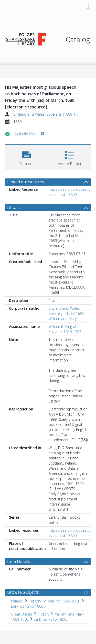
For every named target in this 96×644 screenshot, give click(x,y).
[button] (26, 157)
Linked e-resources (26, 182)
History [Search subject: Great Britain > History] (44, 614)
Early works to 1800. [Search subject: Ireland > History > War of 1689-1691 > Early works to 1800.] (28, 606)
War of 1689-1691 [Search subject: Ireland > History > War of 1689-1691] (64, 601)
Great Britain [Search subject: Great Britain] (22, 614)
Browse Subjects (23, 592)
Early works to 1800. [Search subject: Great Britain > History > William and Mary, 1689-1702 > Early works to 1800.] (50, 619)
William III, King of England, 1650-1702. (65, 329)
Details (14, 207)
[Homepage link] (48, 38)
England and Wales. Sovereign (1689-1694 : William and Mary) (67, 313)
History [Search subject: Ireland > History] (35, 601)
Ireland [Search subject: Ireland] (17, 601)
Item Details (19, 561)
